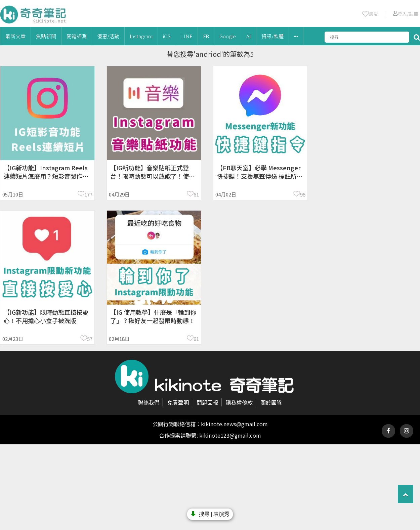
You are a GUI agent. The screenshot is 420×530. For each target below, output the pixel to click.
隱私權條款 (239, 402)
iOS (167, 36)
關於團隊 (271, 402)
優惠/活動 (108, 36)
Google (228, 36)
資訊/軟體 (272, 36)
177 (88, 194)
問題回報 (207, 402)
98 (303, 194)
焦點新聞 (46, 36)
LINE (187, 36)
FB (206, 36)
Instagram (141, 36)
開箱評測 (77, 36)
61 (196, 194)
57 (90, 339)
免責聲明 (178, 402)
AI (249, 36)
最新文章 (15, 36)
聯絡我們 (149, 402)
